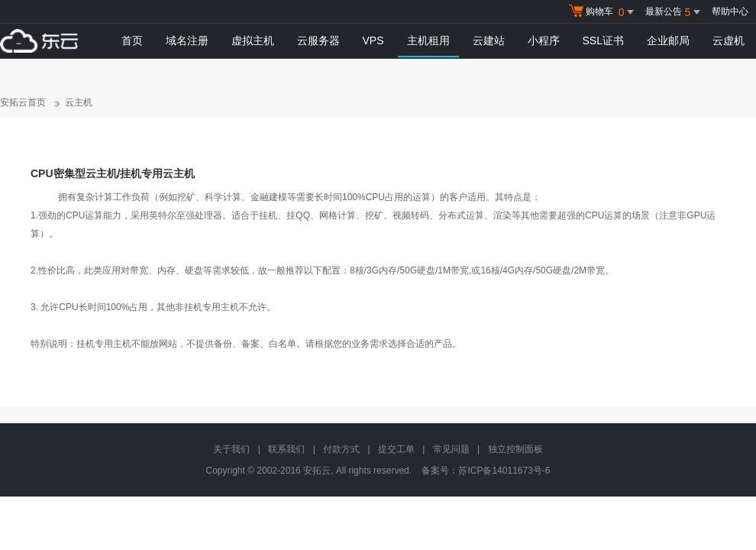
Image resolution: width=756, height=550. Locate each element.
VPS (373, 40)
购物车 (603, 12)
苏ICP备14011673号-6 (504, 471)
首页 (132, 40)
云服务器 (318, 40)
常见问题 (451, 449)
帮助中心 (730, 11)
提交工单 (396, 449)
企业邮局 (668, 40)
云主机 (79, 102)
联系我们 (286, 449)
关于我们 (231, 449)
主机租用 (428, 40)
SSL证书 (603, 40)
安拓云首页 (23, 102)
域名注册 (187, 40)
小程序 (544, 40)
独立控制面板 (515, 449)
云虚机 (729, 40)
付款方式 (341, 449)
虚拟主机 (253, 40)
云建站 (489, 40)
